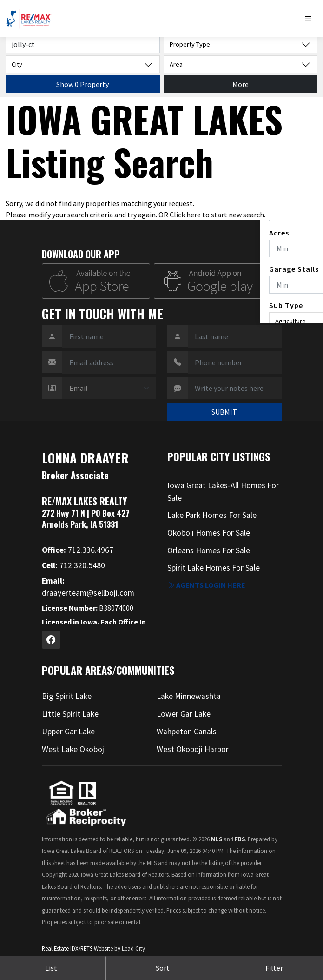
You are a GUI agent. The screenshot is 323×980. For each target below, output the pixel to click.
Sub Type (286, 305)
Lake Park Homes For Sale (212, 515)
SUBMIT (224, 412)
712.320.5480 (73, 565)
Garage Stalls (294, 269)
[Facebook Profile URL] (51, 640)
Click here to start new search (217, 215)
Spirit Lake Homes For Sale (214, 568)
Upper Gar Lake (68, 732)
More (241, 84)
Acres (279, 233)
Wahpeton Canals (187, 732)
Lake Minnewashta (189, 696)
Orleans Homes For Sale (209, 550)
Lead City (133, 948)
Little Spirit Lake (70, 714)
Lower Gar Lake (184, 714)
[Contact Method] (109, 389)
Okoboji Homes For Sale (209, 533)
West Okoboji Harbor (193, 749)
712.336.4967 (78, 550)
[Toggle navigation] (310, 19)
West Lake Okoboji (74, 749)
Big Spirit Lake (67, 696)
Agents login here (206, 585)
